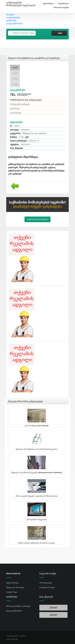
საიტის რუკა (12, 592)
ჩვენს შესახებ (12, 583)
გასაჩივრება (16, 113)
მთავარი (10, 15)
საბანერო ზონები (47, 588)
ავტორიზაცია (47, 4)
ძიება (59, 33)
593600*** (21, 95)
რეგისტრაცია (62, 4)
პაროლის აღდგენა (60, 7)
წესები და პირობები (15, 588)
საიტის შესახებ (13, 18)
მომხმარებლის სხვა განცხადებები (26, 100)
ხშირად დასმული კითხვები (18, 606)
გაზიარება (15, 109)
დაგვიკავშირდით (14, 23)
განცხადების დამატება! (37, 219)
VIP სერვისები (46, 583)
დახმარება (11, 20)
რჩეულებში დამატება (20, 104)
